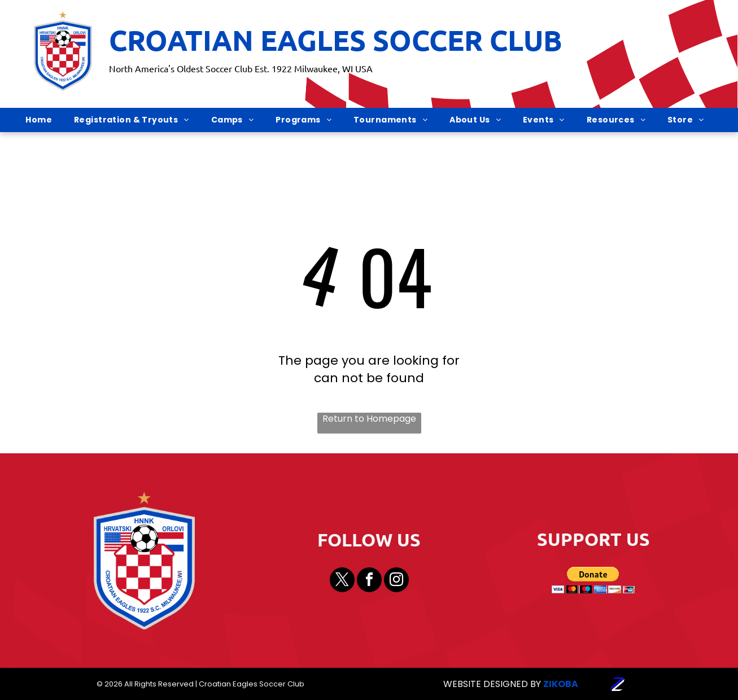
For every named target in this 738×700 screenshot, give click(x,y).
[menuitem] (43, 120)
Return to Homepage (369, 419)
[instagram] (396, 581)
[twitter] (342, 581)
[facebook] (369, 581)
